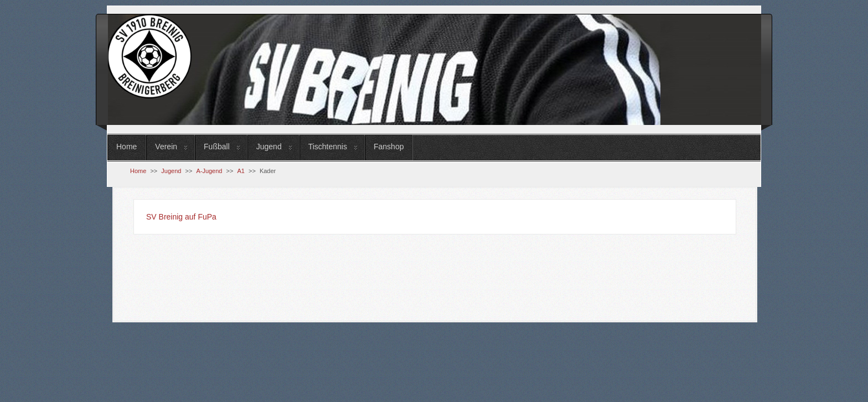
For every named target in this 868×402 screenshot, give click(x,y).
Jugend (269, 147)
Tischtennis (328, 147)
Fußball (217, 147)
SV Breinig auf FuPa (181, 217)
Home (126, 147)
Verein (166, 147)
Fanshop (389, 147)
